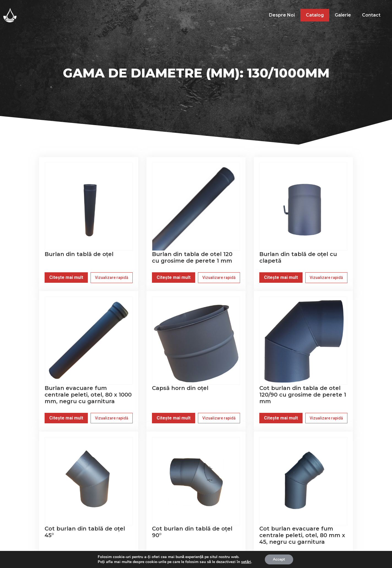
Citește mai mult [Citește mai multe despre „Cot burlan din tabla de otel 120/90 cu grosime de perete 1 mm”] (281, 418)
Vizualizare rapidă (112, 278)
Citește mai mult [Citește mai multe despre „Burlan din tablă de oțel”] (66, 277)
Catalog (315, 15)
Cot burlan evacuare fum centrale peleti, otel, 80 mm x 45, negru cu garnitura (302, 535)
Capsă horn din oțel (180, 388)
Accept (279, 559)
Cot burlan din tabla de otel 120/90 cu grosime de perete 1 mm (303, 395)
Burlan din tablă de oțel (79, 254)
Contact (371, 15)
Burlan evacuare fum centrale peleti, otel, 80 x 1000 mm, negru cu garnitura (88, 395)
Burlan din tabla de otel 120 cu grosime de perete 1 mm (192, 257)
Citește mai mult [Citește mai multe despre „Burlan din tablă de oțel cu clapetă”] (281, 277)
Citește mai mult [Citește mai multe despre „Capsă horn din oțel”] (174, 418)
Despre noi (282, 15)
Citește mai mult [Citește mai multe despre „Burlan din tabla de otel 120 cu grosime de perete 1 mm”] (174, 277)
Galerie (343, 15)
